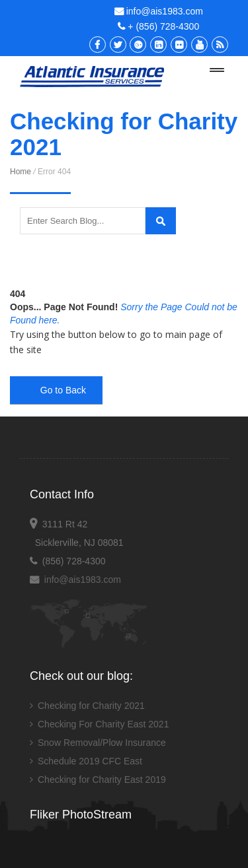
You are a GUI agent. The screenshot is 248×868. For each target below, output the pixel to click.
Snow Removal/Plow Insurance (102, 743)
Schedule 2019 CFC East (90, 761)
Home (21, 172)
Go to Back (55, 390)
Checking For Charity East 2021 (103, 724)
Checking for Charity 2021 (91, 706)
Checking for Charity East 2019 (102, 780)
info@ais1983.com (159, 11)
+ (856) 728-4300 (158, 26)
